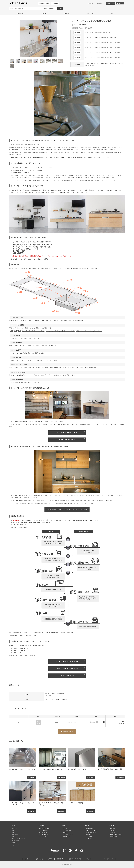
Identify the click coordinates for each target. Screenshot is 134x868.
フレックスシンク (44, 831)
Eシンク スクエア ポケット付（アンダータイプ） (60, 331)
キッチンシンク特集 (91, 833)
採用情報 (59, 859)
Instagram (113, 829)
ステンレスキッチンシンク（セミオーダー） (89, 331)
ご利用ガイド (28, 859)
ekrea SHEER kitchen (45, 829)
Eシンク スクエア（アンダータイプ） (33, 331)
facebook (112, 833)
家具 (13, 837)
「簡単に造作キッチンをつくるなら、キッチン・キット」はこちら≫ (67, 509)
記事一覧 (44, 13)
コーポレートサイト (107, 859)
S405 (15, 331)
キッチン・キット (44, 837)
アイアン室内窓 (67, 831)
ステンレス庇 (66, 837)
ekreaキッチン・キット (91, 831)
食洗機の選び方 (90, 829)
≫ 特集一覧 (89, 839)
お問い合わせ (40, 859)
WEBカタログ (67, 13)
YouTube (112, 831)
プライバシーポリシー (91, 859)
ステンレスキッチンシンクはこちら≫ (67, 661)
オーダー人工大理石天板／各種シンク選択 (110, 769)
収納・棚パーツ (16, 835)
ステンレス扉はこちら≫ (67, 676)
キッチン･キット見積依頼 (76, 803)
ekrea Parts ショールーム (116, 837)
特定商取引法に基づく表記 (74, 859)
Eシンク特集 (89, 837)
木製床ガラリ (66, 833)
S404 (11, 331)
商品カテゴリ (21, 13)
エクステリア (15, 845)
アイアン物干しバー (44, 835)
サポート (113, 13)
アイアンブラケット (68, 835)
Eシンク (65, 829)
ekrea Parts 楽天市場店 (116, 835)
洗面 (13, 831)
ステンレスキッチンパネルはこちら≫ (67, 669)
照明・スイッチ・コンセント (19, 839)
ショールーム (90, 13)
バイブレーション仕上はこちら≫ (67, 433)
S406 (19, 331)
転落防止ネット (43, 833)
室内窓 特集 (89, 835)
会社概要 (50, 859)
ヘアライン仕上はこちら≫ (67, 440)
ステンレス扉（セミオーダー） (77, 769)
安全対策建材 (15, 841)
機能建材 (14, 843)
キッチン (14, 829)
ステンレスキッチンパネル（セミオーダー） (52, 769)
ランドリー (15, 833)
